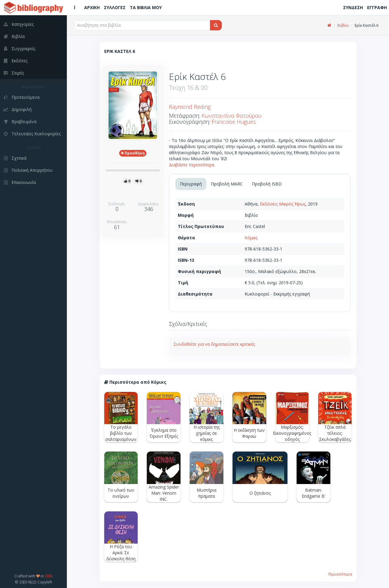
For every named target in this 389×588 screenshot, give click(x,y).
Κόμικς (251, 238)
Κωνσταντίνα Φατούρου (231, 116)
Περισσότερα (340, 574)
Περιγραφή (191, 184)
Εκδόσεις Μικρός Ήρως (283, 204)
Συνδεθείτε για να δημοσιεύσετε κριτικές (214, 344)
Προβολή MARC (227, 184)
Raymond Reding (190, 107)
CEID (49, 576)
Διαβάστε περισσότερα (192, 165)
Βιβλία (343, 25)
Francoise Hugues (234, 122)
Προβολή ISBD (267, 184)
